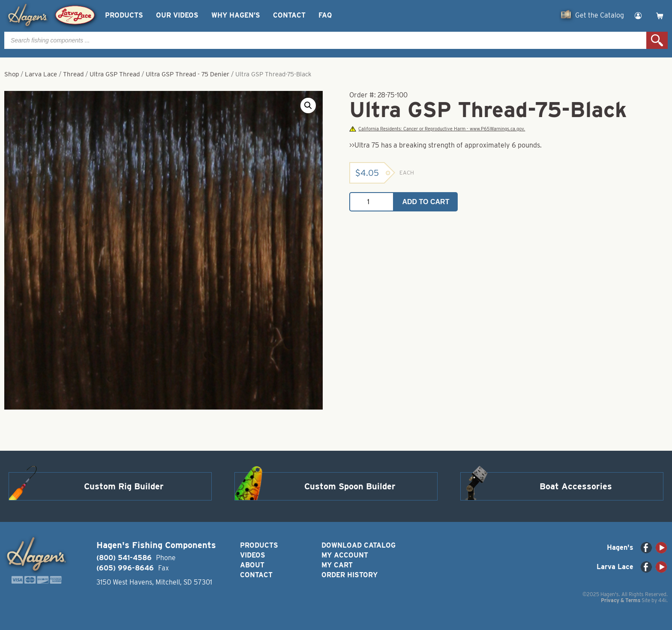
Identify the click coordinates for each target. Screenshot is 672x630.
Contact (289, 15)
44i (662, 600)
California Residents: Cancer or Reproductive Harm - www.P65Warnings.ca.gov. (437, 129)
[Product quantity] (372, 202)
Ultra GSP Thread (115, 74)
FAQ (325, 15)
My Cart (337, 565)
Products (124, 15)
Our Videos (177, 15)
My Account (345, 555)
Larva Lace (41, 74)
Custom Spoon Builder (350, 486)
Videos (253, 555)
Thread (73, 74)
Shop (12, 74)
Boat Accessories (576, 486)
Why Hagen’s (236, 15)
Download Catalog (358, 545)
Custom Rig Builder (124, 486)
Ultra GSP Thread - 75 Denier (187, 74)
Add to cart (426, 202)
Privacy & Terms (621, 600)
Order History (349, 575)
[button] (308, 106)
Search (657, 40)
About (252, 565)
